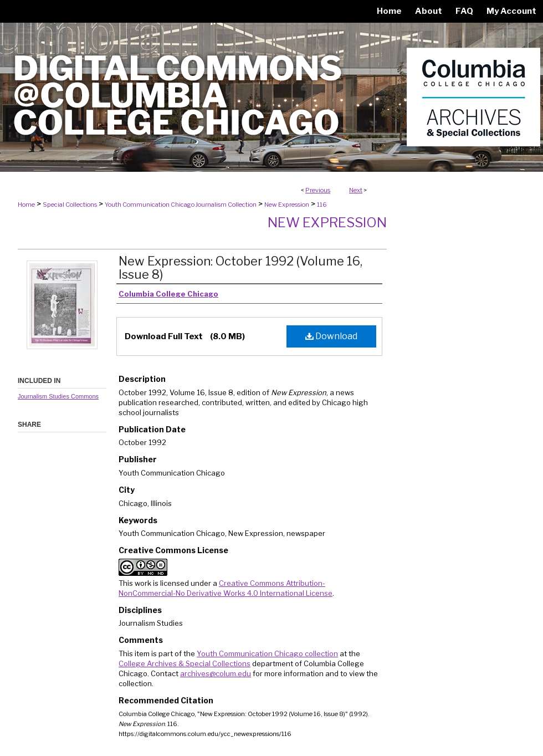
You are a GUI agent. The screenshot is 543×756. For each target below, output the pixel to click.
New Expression (287, 205)
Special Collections (70, 205)
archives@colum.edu (216, 673)
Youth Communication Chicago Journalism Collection (181, 205)
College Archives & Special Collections (185, 663)
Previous (318, 190)
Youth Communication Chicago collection (267, 653)
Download (331, 336)
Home (26, 205)
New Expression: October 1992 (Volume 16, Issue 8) (240, 268)
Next (356, 190)
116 (322, 205)
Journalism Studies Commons (58, 396)
